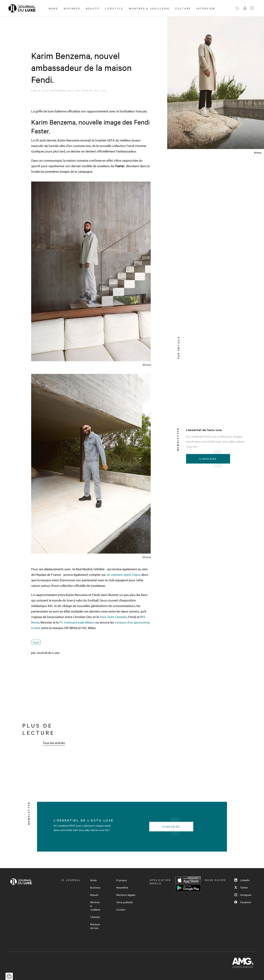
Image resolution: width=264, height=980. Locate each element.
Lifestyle (114, 8)
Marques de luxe (95, 926)
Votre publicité (124, 902)
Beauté (93, 8)
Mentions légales (126, 895)
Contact (121, 909)
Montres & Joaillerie (149, 8)
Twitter (241, 887)
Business (72, 8)
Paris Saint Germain (113, 617)
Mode (54, 8)
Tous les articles (54, 743)
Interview (206, 8)
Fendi (36, 642)
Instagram (243, 895)
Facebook (243, 902)
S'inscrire (208, 459)
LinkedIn (242, 880)
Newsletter (122, 887)
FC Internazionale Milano (77, 622)
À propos (122, 880)
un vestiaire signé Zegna (124, 574)
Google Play (188, 888)
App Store (188, 880)
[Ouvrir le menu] (252, 8)
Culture (183, 8)
